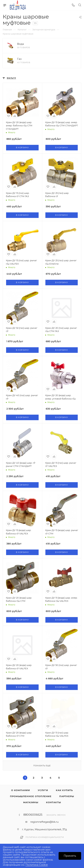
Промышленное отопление (31, 796)
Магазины (31, 802)
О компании (21, 790)
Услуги (43, 790)
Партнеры (67, 796)
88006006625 (33, 815)
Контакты (53, 802)
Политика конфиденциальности (45, 837)
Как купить (64, 790)
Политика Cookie (37, 865)
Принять (70, 856)
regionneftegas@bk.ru (44, 822)
